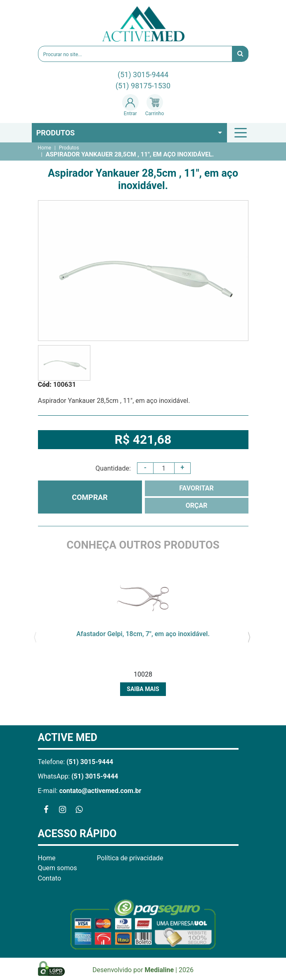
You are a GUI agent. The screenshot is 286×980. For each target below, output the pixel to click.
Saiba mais (143, 689)
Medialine (160, 970)
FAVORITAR (196, 488)
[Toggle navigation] (242, 133)
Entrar (130, 105)
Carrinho (155, 105)
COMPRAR (90, 497)
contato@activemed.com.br (100, 791)
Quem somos (58, 868)
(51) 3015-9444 (143, 75)
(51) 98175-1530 (143, 86)
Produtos (56, 133)
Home (45, 148)
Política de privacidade (130, 858)
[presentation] (35, 636)
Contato (50, 878)
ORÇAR (197, 505)
